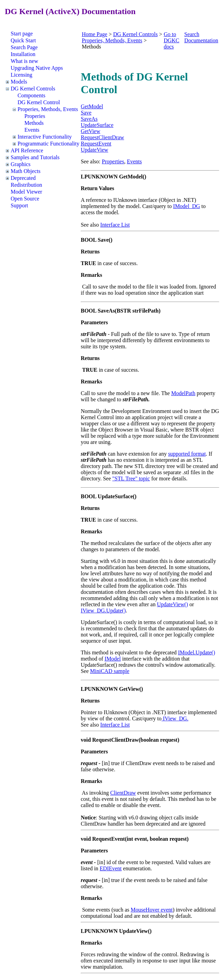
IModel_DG (187, 206)
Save (86, 113)
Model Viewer (26, 192)
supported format (187, 454)
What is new (24, 61)
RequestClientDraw (102, 137)
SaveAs (89, 119)
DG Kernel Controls (33, 89)
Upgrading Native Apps (37, 68)
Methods (34, 123)
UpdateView (94, 150)
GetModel (92, 106)
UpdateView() (173, 604)
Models (19, 82)
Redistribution (26, 185)
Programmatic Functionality (48, 144)
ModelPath (183, 393)
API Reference (27, 150)
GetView (91, 131)
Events (32, 130)
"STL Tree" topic (131, 478)
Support (19, 205)
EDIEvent (111, 868)
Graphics (21, 164)
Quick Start (23, 40)
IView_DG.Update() (103, 611)
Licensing (21, 75)
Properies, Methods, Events (48, 109)
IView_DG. (175, 718)
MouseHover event (152, 910)
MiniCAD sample (110, 671)
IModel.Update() (197, 652)
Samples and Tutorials (35, 157)
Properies (35, 116)
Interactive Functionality (45, 137)
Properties (113, 161)
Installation (23, 54)
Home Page (94, 34)
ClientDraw (123, 793)
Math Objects (26, 171)
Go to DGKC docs (171, 40)
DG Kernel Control (39, 102)
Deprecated (23, 178)
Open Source (25, 199)
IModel (113, 659)
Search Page (24, 47)
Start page (22, 34)
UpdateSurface (97, 125)
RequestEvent (96, 144)
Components (31, 95)
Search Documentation (201, 37)
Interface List (115, 225)
